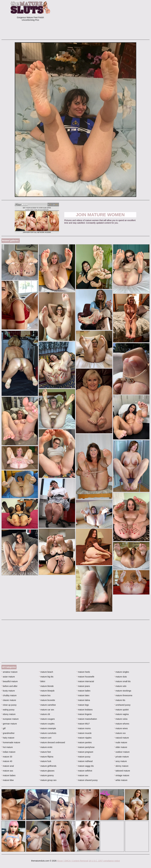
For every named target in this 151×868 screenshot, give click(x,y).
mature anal (8, 766)
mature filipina (46, 757)
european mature (10, 719)
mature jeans (83, 686)
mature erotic (46, 747)
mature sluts (120, 677)
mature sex (83, 775)
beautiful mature (10, 681)
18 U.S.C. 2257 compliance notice (104, 861)
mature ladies (84, 691)
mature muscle (84, 733)
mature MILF (83, 724)
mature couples (47, 724)
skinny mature (121, 766)
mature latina (83, 700)
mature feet (45, 752)
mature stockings (123, 691)
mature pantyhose (86, 747)
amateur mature (9, 672)
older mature (121, 747)
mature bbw (8, 780)
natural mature (122, 738)
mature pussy (84, 757)
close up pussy (9, 705)
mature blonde (46, 686)
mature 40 (7, 761)
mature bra (45, 695)
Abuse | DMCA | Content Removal (72, 861)
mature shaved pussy (87, 780)
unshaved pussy (122, 705)
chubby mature (9, 695)
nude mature (121, 742)
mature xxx (120, 733)
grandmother (8, 733)
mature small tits (122, 681)
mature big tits (46, 677)
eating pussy (8, 710)
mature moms (84, 728)
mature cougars (47, 719)
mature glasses (47, 771)
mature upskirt (121, 710)
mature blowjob (47, 691)
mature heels (83, 672)
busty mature (8, 691)
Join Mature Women (100, 215)
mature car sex (47, 710)
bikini (42, 681)
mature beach (46, 672)
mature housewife (86, 677)
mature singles (122, 672)
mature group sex (48, 780)
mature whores (122, 724)
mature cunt (45, 738)
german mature (9, 724)
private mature (121, 757)
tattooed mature (122, 771)
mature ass (7, 771)
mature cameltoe (47, 705)
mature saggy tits (85, 766)
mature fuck (45, 761)
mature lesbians (85, 710)
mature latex (83, 695)
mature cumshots (48, 733)
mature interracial (85, 681)
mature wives (121, 728)
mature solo (120, 686)
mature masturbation (87, 719)
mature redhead (85, 761)
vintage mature (122, 775)
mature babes (8, 775)
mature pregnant (85, 752)
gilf (3, 728)
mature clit (45, 714)
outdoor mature (122, 752)
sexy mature (120, 761)
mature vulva (121, 719)
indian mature (8, 752)
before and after (9, 686)
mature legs (83, 705)
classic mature (9, 700)
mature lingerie (84, 714)
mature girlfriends (48, 766)
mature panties (84, 742)
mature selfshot (84, 771)
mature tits (120, 700)
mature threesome (123, 695)
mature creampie (47, 728)
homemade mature (11, 742)
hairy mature (8, 738)
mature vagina (121, 714)
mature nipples (84, 738)
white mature (121, 780)
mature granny (46, 775)
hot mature (7, 747)
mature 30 (7, 757)
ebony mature (8, 714)
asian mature (8, 677)
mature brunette (47, 700)
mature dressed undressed (52, 742)
